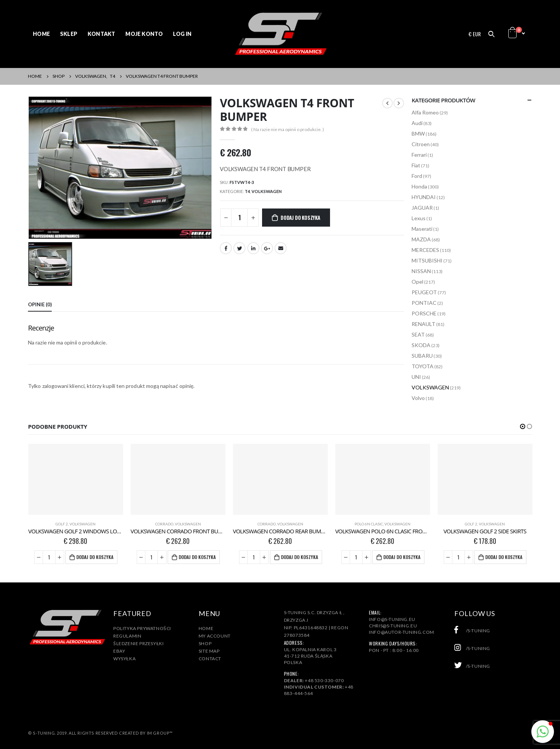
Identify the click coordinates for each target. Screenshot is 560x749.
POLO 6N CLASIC (369, 524)
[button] (523, 426)
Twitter (239, 248)
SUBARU (422, 356)
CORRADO (164, 524)
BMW (418, 134)
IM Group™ (160, 733)
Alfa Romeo (425, 112)
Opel (417, 282)
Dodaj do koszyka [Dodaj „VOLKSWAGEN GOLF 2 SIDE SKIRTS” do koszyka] (504, 557)
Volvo (418, 398)
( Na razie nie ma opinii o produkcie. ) (288, 129)
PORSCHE (424, 313)
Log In (182, 34)
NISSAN (421, 271)
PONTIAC (424, 303)
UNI (416, 377)
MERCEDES (425, 250)
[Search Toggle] (491, 34)
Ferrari (419, 155)
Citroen (421, 144)
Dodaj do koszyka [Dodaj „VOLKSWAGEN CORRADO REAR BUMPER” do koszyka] (299, 557)
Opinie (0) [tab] (40, 304)
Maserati (422, 229)
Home (41, 34)
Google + (267, 248)
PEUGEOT (424, 292)
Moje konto (144, 34)
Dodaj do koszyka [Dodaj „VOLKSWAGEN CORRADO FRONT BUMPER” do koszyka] (197, 557)
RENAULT (423, 324)
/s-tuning (472, 631)
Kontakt (101, 34)
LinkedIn (253, 248)
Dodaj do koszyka (300, 218)
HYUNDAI (424, 197)
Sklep (69, 34)
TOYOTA (423, 366)
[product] (76, 479)
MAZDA (421, 239)
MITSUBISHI (427, 260)
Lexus (419, 218)
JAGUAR (422, 208)
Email (281, 248)
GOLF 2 (62, 524)
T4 (247, 191)
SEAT (418, 334)
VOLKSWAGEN (267, 191)
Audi (417, 123)
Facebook (226, 248)
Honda (419, 186)
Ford (417, 176)
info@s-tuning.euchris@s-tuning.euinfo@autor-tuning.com (402, 626)
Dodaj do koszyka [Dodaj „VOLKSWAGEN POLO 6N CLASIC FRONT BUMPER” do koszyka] (402, 557)
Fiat (416, 165)
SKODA (421, 345)
